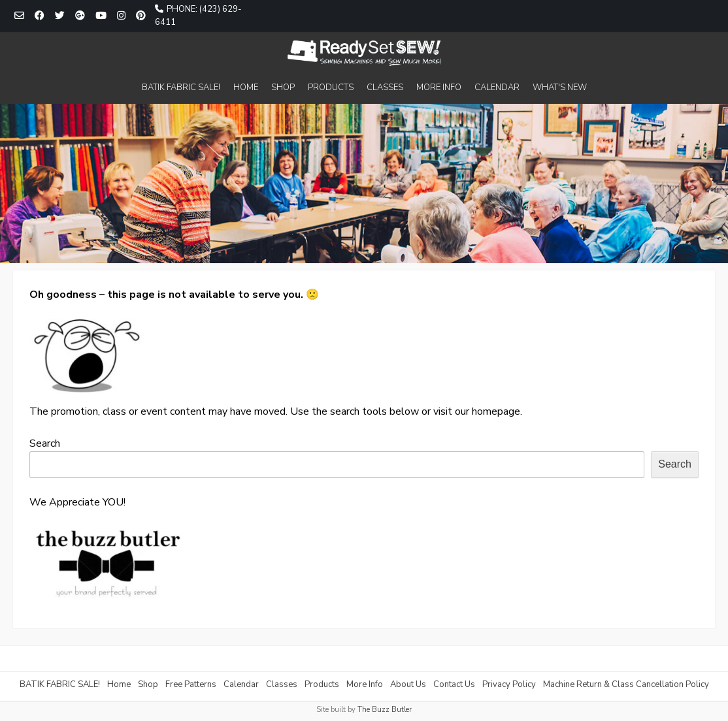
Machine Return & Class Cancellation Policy (626, 684)
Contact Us (454, 684)
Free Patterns (191, 684)
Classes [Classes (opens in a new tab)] (282, 684)
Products (322, 684)
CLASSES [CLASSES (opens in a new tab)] (385, 88)
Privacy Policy (509, 684)
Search (45, 443)
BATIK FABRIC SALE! (181, 88)
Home (119, 684)
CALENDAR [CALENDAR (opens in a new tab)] (497, 88)
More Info (365, 684)
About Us (408, 684)
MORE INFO (439, 88)
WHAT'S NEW (560, 88)
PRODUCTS (331, 88)
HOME (246, 88)
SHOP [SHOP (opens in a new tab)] (283, 88)
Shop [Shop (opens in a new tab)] (148, 684)
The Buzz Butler (385, 710)
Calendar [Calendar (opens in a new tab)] (241, 684)
